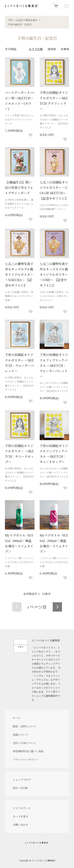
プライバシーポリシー (26, 759)
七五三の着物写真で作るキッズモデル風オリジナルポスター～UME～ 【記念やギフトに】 (54, 275)
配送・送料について (24, 726)
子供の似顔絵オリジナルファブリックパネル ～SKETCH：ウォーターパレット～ (54, 365)
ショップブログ (22, 780)
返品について (21, 735)
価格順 (52, 49)
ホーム (17, 718)
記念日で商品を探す (27, 20)
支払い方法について (24, 743)
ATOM (24, 788)
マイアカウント (22, 808)
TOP (10, 20)
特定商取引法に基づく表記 (28, 751)
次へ (57, 607)
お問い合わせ (21, 825)
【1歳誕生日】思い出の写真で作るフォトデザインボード (19, 188)
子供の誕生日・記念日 (20, 24)
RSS (15, 788)
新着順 (65, 49)
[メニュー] (66, 6)
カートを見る (21, 816)
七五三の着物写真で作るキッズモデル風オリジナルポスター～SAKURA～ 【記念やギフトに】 (19, 275)
